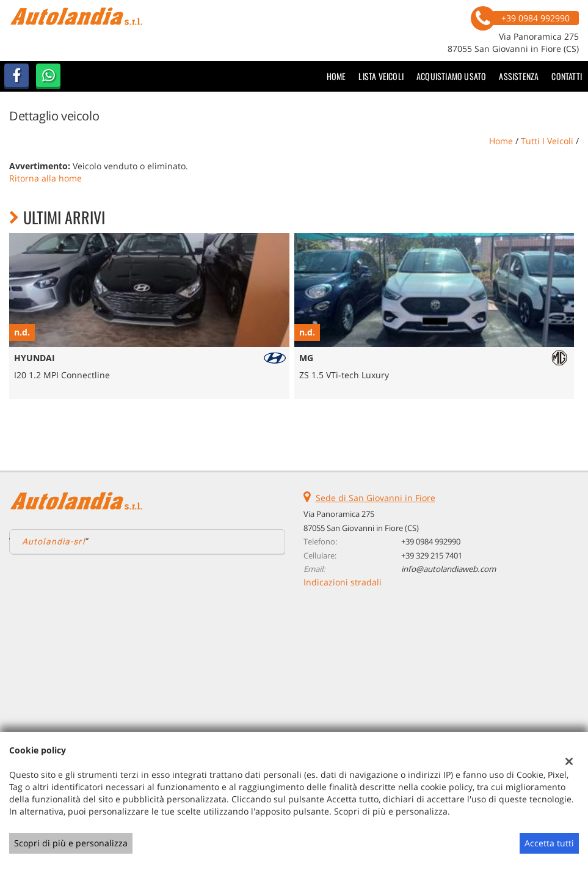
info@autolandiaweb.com (448, 569)
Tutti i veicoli (547, 141)
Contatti (567, 76)
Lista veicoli (381, 76)
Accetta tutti (549, 843)
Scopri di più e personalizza (71, 843)
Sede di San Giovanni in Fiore (376, 498)
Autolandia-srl (53, 541)
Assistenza (519, 76)
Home (336, 76)
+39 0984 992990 (431, 541)
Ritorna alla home (45, 178)
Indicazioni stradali (343, 582)
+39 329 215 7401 (432, 555)
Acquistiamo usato (451, 76)
